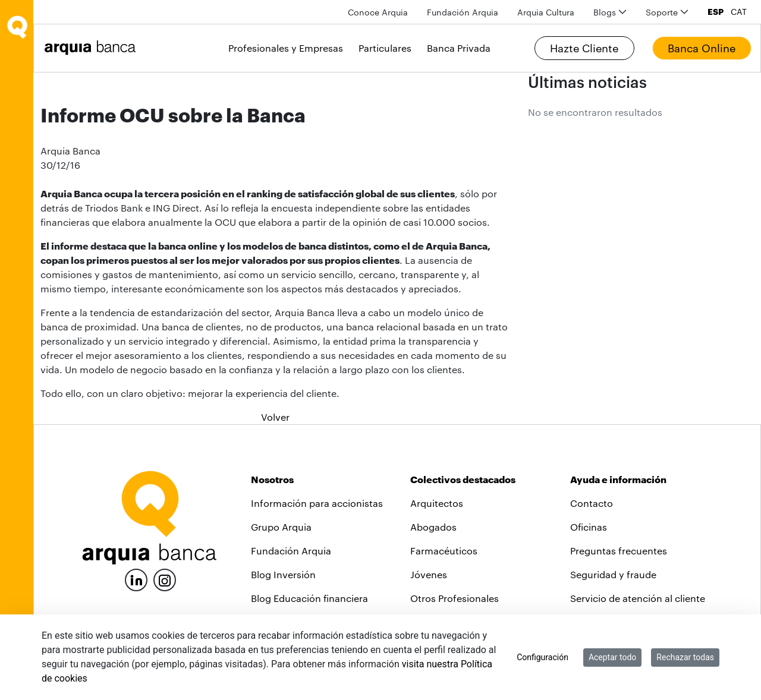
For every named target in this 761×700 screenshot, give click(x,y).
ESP (716, 12)
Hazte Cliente (584, 48)
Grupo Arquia (281, 527)
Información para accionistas (317, 503)
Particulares (385, 48)
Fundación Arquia (291, 551)
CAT (739, 12)
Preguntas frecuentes (619, 551)
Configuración (543, 657)
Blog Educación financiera (309, 598)
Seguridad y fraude (613, 574)
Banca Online (702, 48)
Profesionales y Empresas (286, 48)
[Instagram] (165, 579)
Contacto (592, 503)
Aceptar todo (612, 657)
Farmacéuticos (444, 551)
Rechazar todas (685, 657)
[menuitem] (378, 12)
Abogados (433, 527)
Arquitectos (437, 503)
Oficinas (589, 527)
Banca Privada (459, 48)
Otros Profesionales (455, 598)
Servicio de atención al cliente (638, 598)
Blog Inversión (283, 574)
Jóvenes (429, 574)
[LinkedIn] (136, 578)
